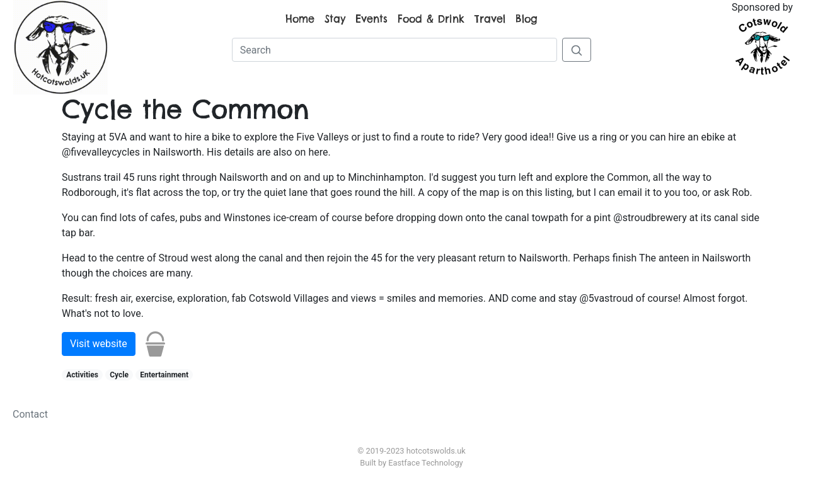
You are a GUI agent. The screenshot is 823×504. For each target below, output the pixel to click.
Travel (490, 19)
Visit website (99, 344)
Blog (527, 19)
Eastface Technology (425, 463)
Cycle (119, 375)
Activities (82, 375)
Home (300, 19)
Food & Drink (431, 19)
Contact (30, 414)
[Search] (394, 50)
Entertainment (164, 375)
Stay (335, 19)
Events (371, 19)
